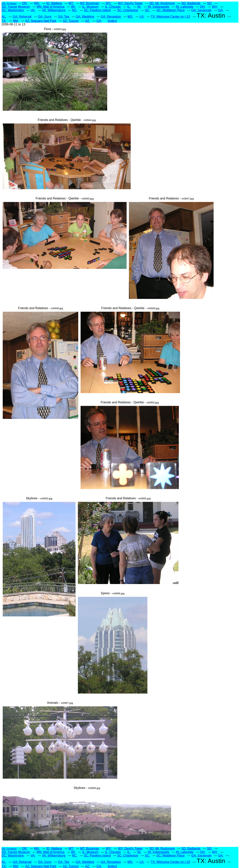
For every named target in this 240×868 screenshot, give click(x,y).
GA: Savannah (201, 10)
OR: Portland (9, 3)
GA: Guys (45, 17)
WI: (73, 7)
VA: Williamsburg (54, 10)
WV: (215, 7)
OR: (25, 3)
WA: (37, 3)
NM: (16, 21)
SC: (147, 10)
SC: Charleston (128, 10)
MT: (71, 3)
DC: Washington (13, 10)
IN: (139, 7)
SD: (210, 3)
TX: (4, 21)
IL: (129, 7)
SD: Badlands (191, 3)
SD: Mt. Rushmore (162, 3)
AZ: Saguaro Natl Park (41, 21)
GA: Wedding (85, 17)
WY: (108, 3)
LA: (142, 17)
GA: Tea (64, 17)
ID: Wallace (54, 3)
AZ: (87, 21)
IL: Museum (90, 7)
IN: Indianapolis (158, 7)
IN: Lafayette (185, 7)
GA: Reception (111, 17)
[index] (112, 21)
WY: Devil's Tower (130, 3)
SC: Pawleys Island (97, 10)
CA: (99, 21)
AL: (4, 17)
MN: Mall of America (50, 7)
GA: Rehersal (22, 17)
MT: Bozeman (90, 3)
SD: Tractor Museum (16, 7)
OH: (203, 7)
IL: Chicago (113, 7)
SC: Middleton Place (171, 10)
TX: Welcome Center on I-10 (170, 17)
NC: (75, 10)
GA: (221, 10)
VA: (33, 10)
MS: (130, 17)
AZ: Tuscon (71, 21)
